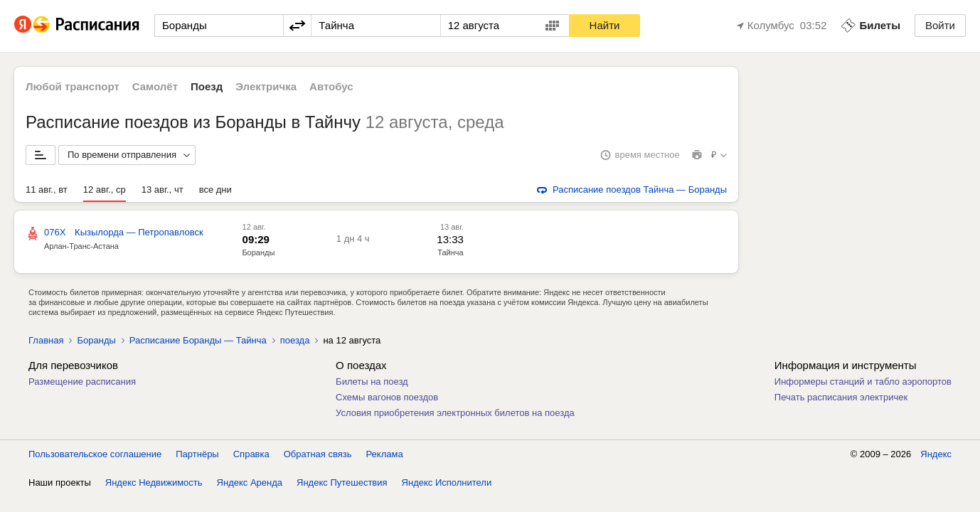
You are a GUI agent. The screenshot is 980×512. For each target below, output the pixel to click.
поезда (295, 340)
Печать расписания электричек (841, 397)
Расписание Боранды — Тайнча (198, 340)
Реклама (385, 454)
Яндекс (936, 454)
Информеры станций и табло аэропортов (863, 382)
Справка (251, 454)
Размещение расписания (82, 382)
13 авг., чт (163, 190)
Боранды (258, 252)
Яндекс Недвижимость (154, 482)
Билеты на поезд (372, 382)
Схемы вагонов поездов (387, 397)
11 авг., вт (47, 190)
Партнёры (197, 454)
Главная (46, 340)
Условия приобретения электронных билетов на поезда (455, 413)
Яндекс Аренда (250, 482)
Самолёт (155, 86)
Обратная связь (318, 454)
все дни (215, 190)
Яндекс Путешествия (342, 482)
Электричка (266, 86)
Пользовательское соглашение (95, 454)
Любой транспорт (73, 86)
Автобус (331, 86)
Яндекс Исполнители (447, 482)
